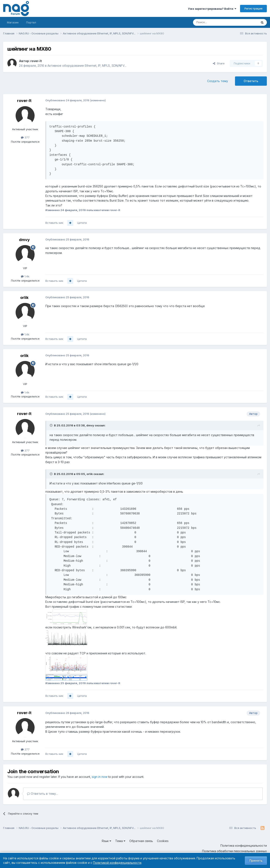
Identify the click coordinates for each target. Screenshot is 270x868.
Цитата (82, 223)
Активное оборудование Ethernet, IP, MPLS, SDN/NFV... (87, 66)
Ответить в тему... (42, 794)
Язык (106, 841)
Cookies (163, 841)
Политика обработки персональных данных (234, 851)
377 (25, 137)
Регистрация (253, 8)
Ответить (251, 81)
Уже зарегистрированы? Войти (212, 9)
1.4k (25, 276)
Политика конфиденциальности (244, 846)
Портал (31, 22)
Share (219, 63)
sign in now (100, 777)
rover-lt (36, 61)
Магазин (13, 22)
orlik (24, 298)
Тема (120, 841)
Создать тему (218, 81)
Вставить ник (54, 223)
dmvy (24, 240)
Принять (256, 861)
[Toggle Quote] (51, 425)
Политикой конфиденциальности (117, 863)
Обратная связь (141, 841)
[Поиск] (214, 22)
